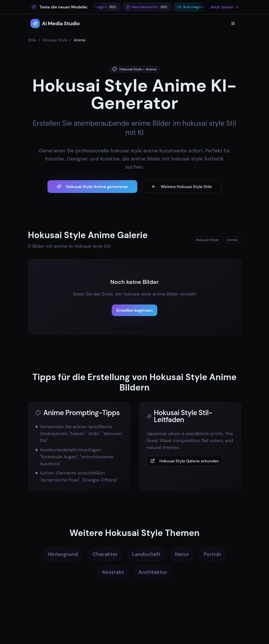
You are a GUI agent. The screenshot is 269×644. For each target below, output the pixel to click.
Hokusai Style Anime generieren (92, 187)
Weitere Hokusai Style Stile (182, 187)
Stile (32, 40)
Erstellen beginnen (134, 310)
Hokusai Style (55, 40)
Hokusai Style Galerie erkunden (185, 461)
